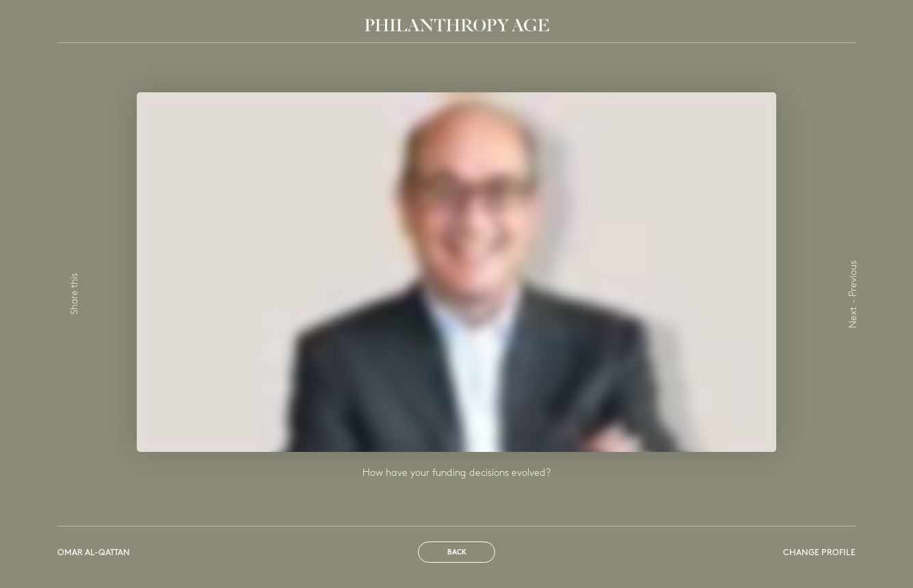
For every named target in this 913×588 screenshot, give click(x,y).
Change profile (819, 553)
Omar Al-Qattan (94, 553)
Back (457, 553)
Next (854, 317)
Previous (854, 279)
